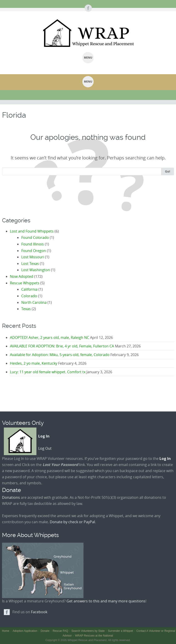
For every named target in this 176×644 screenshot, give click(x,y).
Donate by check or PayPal (72, 522)
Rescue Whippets (25, 283)
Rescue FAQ (61, 631)
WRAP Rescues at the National (94, 636)
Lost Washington (36, 270)
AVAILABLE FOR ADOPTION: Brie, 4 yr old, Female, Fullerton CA (62, 346)
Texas (26, 309)
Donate (45, 631)
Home (6, 631)
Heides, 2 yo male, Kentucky (34, 363)
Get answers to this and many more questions (106, 601)
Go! (168, 171)
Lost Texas (30, 264)
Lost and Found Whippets (32, 231)
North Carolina (34, 302)
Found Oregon (34, 251)
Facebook (39, 612)
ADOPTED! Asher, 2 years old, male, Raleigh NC (50, 337)
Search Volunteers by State (88, 631)
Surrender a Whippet (121, 631)
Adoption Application (25, 631)
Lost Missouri (33, 257)
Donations (11, 497)
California (29, 289)
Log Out (45, 448)
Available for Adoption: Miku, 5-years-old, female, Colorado (60, 355)
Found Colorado (35, 238)
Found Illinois (33, 244)
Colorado (29, 296)
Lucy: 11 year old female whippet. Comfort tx (48, 372)
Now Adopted (22, 276)
